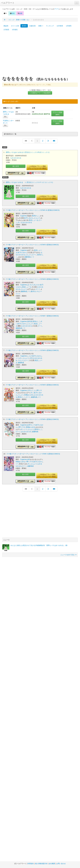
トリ (33, 257)
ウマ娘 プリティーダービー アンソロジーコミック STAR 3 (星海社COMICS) (33, 454)
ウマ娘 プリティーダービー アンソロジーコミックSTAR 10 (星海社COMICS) (33, 210)
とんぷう (37, 218)
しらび (30, 356)
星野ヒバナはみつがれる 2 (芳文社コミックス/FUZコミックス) (28, 152)
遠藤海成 (27, 257)
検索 (20, 13)
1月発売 (69, 26)
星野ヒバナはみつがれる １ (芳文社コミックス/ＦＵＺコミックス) (29, 182)
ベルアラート (8, 3)
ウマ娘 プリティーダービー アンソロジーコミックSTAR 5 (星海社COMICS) (32, 385)
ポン (19, 222)
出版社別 (32, 26)
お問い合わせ (61, 864)
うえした (21, 360)
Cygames (24, 216)
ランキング (50, 26)
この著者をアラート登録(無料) (40, 93)
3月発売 (15, 30)
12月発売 (60, 26)
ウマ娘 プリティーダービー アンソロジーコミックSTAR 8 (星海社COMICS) (32, 279)
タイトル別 (15, 26)
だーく (34, 255)
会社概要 (52, 864)
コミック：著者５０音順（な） (19, 20)
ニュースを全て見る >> (69, 555)
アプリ (57, 9)
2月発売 (6, 30)
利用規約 (31, 864)
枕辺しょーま (34, 220)
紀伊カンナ (31, 425)
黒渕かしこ (36, 216)
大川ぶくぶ (31, 390)
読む (5, 117)
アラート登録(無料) (57, 113)
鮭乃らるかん (29, 218)
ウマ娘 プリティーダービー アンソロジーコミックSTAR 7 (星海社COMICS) (32, 316)
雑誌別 (6, 26)
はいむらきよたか (34, 285)
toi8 (28, 459)
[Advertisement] (21, 55)
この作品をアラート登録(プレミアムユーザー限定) (37, 167)
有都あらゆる (29, 395)
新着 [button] (41, 26)
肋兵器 (30, 321)
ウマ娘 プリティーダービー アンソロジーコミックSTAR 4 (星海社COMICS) (32, 419)
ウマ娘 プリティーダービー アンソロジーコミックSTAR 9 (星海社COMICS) (32, 245)
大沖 (31, 358)
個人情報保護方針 (41, 864)
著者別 (24, 26)
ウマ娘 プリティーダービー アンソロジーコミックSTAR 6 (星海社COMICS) (32, 350)
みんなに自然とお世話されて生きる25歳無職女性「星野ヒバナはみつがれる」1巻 (39, 545)
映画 (12, 13)
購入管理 (16, 166)
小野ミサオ (21, 427)
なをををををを (16, 158)
